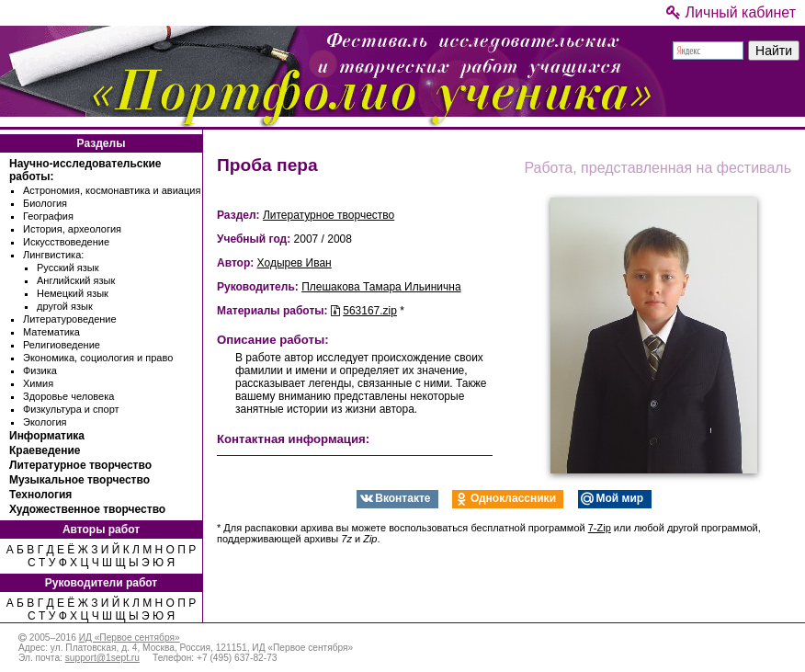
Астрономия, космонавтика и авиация (112, 190)
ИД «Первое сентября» (130, 638)
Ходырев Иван (295, 263)
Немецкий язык (73, 293)
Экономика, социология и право (98, 358)
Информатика (47, 436)
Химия (38, 383)
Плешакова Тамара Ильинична (381, 287)
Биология (45, 203)
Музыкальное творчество (79, 480)
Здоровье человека (68, 396)
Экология (45, 422)
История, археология (72, 229)
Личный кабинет (731, 12)
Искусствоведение (66, 242)
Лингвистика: (53, 255)
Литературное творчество (80, 465)
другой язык (65, 306)
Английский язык (76, 280)
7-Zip (600, 528)
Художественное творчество (87, 509)
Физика (40, 370)
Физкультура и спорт (71, 409)
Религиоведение (62, 345)
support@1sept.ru (102, 658)
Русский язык (68, 268)
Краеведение (45, 450)
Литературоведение (70, 319)
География (48, 216)
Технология (40, 495)
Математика (51, 332)
